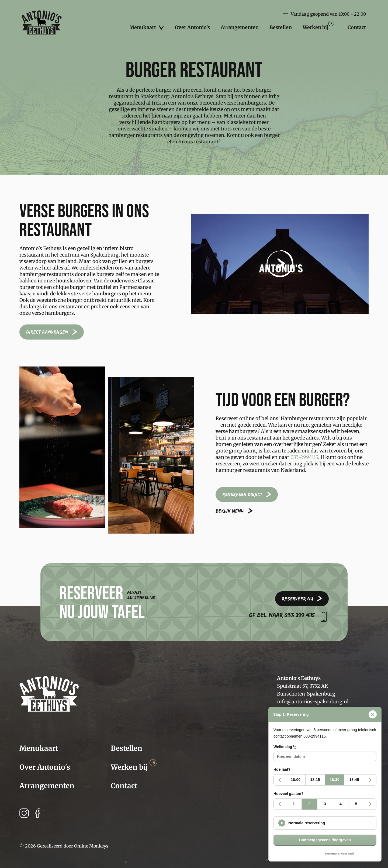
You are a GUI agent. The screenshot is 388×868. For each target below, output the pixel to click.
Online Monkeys (91, 846)
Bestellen (281, 27)
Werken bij (318, 26)
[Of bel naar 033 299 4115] (324, 617)
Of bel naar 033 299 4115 (282, 615)
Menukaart (147, 27)
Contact (357, 27)
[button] (280, 264)
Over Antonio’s (192, 27)
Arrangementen (240, 27)
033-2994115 (304, 457)
